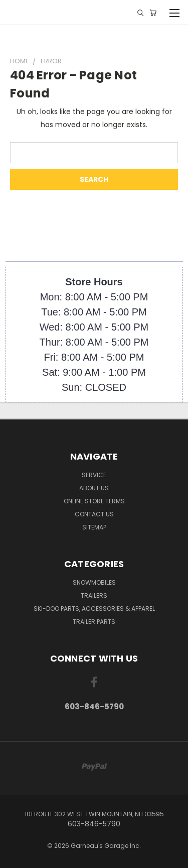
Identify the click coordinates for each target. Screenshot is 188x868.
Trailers (94, 595)
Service (94, 475)
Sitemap (94, 527)
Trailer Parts (94, 622)
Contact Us (94, 514)
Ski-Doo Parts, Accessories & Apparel (94, 609)
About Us (94, 488)
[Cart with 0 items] (153, 13)
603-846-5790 (94, 707)
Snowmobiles (94, 582)
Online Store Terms (94, 501)
